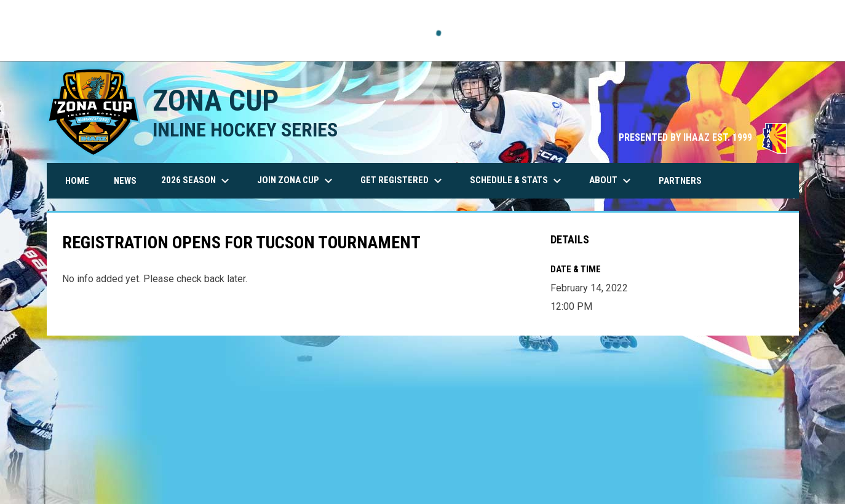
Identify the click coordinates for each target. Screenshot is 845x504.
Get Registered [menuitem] (403, 181)
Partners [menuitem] (680, 181)
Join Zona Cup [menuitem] (296, 181)
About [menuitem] (612, 181)
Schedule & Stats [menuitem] (517, 181)
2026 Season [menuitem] (197, 181)
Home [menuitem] (77, 181)
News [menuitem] (125, 181)
